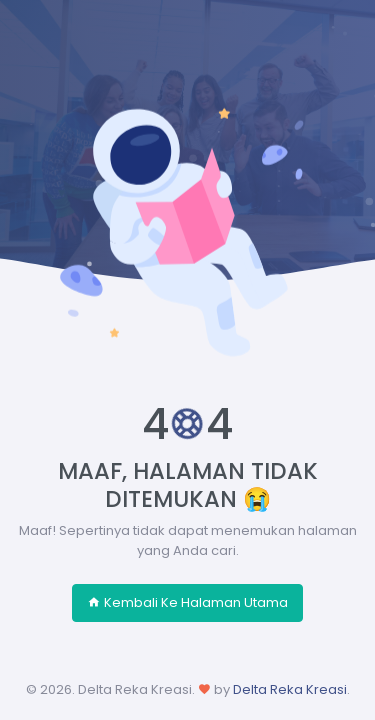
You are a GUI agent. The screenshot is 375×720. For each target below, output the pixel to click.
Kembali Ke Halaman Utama (187, 602)
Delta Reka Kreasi (290, 689)
